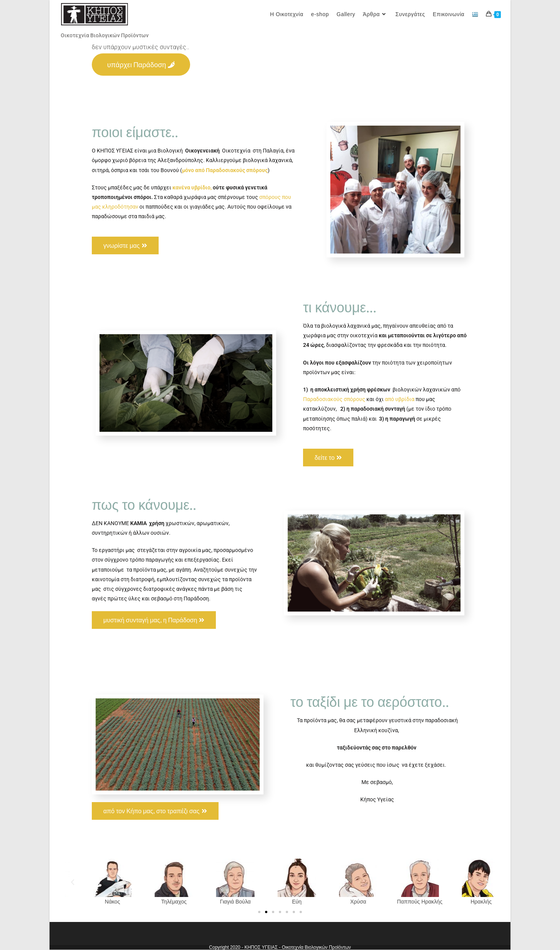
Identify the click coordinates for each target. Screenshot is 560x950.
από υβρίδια (400, 399)
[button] (73, 882)
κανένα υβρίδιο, (191, 187)
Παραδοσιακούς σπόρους (334, 399)
